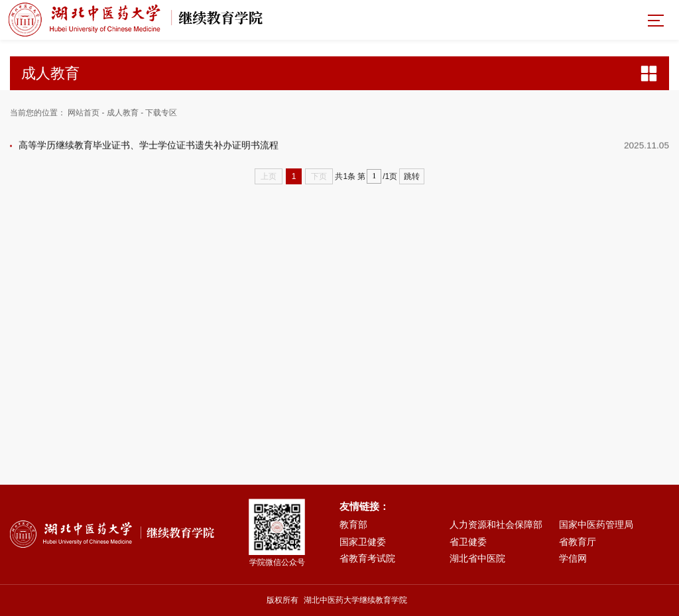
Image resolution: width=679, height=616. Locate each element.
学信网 (573, 559)
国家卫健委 (363, 542)
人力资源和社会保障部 (496, 525)
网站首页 (84, 113)
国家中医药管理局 (596, 525)
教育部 (353, 525)
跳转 (412, 176)
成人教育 (123, 113)
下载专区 (161, 113)
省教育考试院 (367, 559)
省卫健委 (468, 542)
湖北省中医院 (477, 559)
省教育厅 (578, 542)
